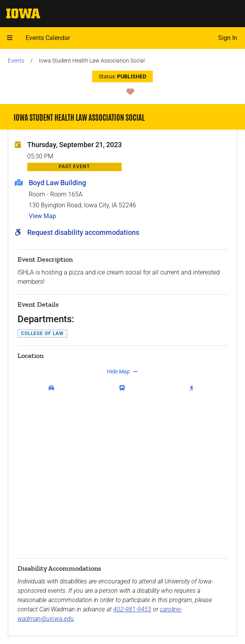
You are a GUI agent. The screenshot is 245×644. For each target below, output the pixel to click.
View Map (42, 216)
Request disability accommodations (83, 232)
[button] (10, 38)
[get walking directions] (193, 388)
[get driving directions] (53, 388)
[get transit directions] (124, 388)
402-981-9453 (132, 609)
